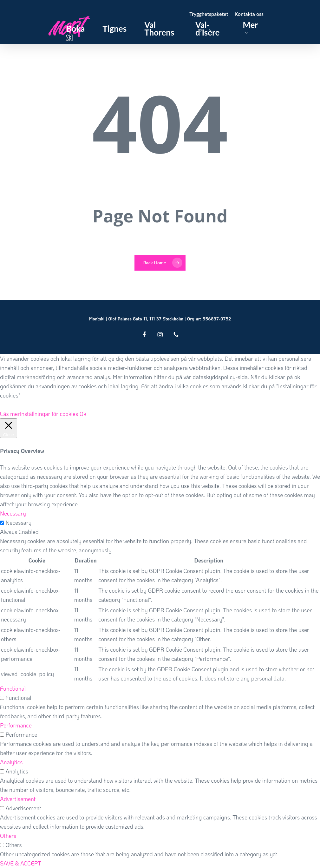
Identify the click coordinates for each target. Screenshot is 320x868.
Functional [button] (13, 688)
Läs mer (10, 414)
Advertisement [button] (18, 799)
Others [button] (8, 836)
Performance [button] (16, 725)
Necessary (18, 523)
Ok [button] (83, 414)
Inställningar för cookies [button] (49, 414)
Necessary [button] (13, 513)
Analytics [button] (11, 762)
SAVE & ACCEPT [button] (21, 863)
